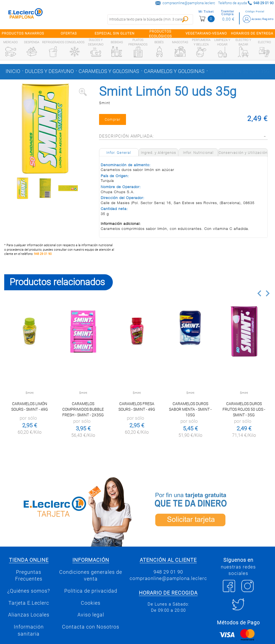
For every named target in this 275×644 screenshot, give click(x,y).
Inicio (13, 71)
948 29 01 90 (43, 254)
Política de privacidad (91, 591)
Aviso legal (91, 615)
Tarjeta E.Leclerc (29, 603)
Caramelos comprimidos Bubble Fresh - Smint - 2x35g (83, 409)
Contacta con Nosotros (91, 627)
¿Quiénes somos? (29, 591)
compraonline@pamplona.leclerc (189, 3)
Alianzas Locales (29, 615)
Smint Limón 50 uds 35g (239, 71)
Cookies (91, 603)
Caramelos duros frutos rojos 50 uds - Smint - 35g (244, 409)
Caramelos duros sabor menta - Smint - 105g (190, 409)
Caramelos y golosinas (109, 71)
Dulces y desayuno (49, 71)
